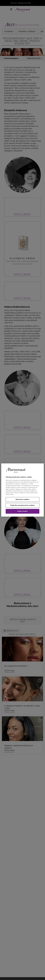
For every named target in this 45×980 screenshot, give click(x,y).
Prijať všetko (23, 511)
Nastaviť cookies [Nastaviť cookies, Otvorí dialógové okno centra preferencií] (23, 499)
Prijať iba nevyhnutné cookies (22, 505)
